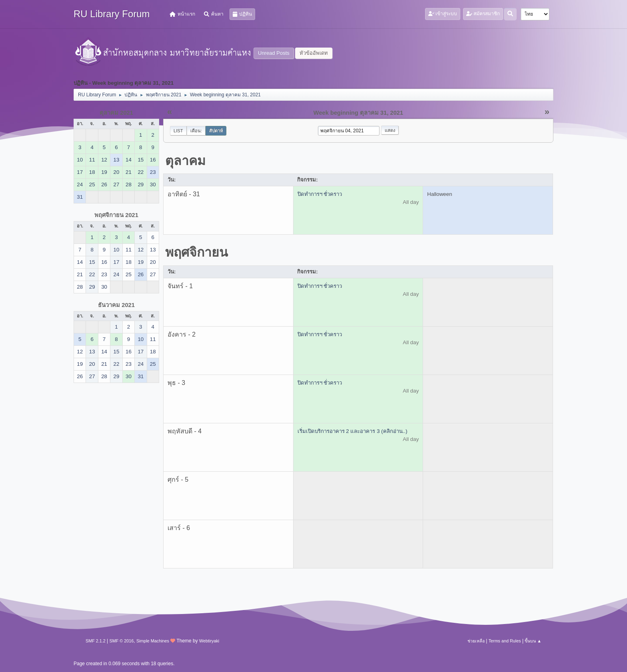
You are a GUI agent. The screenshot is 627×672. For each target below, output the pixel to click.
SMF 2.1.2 (96, 641)
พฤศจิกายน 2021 (116, 215)
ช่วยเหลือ (476, 641)
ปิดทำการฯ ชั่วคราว (320, 194)
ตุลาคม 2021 (116, 113)
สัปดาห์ (216, 131)
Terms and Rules (505, 641)
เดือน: (196, 131)
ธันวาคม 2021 (116, 305)
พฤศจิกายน (197, 252)
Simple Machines (153, 641)
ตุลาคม (185, 161)
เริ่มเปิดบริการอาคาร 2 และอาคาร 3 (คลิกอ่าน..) (352, 431)
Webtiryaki (209, 641)
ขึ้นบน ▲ (533, 641)
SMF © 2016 (122, 641)
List (178, 131)
